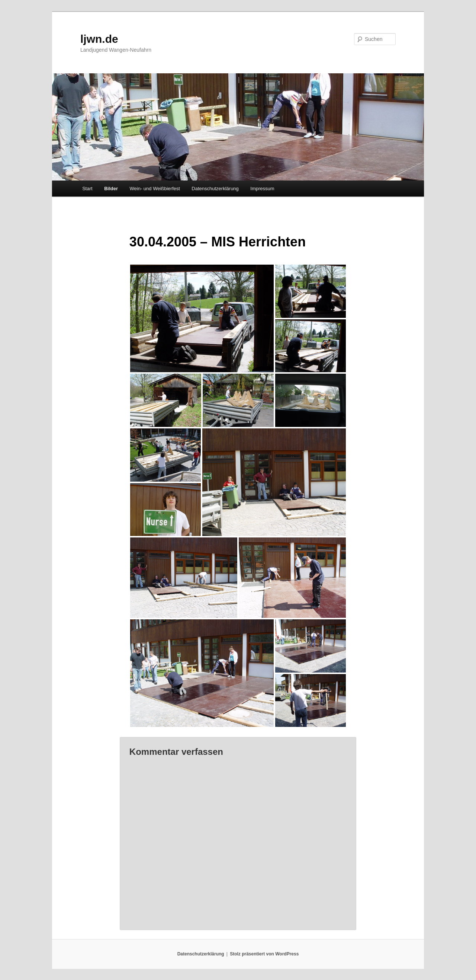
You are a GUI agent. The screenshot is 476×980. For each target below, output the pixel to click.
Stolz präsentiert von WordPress (264, 954)
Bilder (111, 189)
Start (87, 189)
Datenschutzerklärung (215, 189)
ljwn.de (99, 39)
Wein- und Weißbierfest (155, 189)
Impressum (262, 189)
